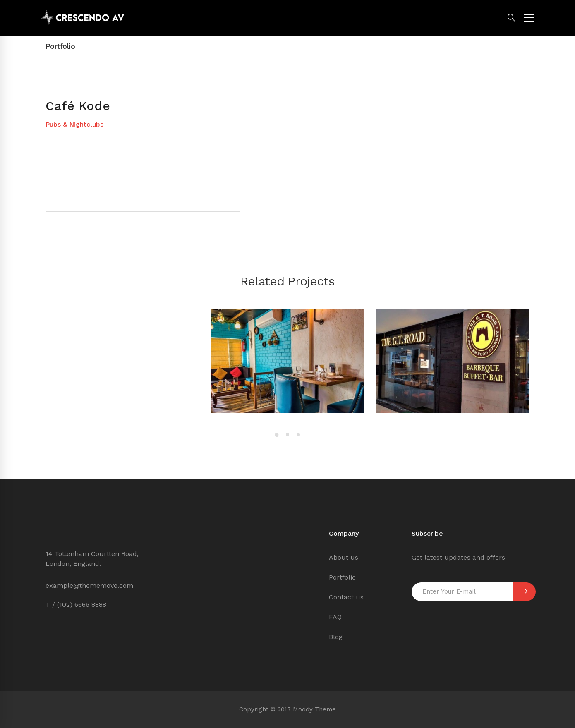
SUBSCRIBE (523, 591)
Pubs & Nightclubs (74, 124)
